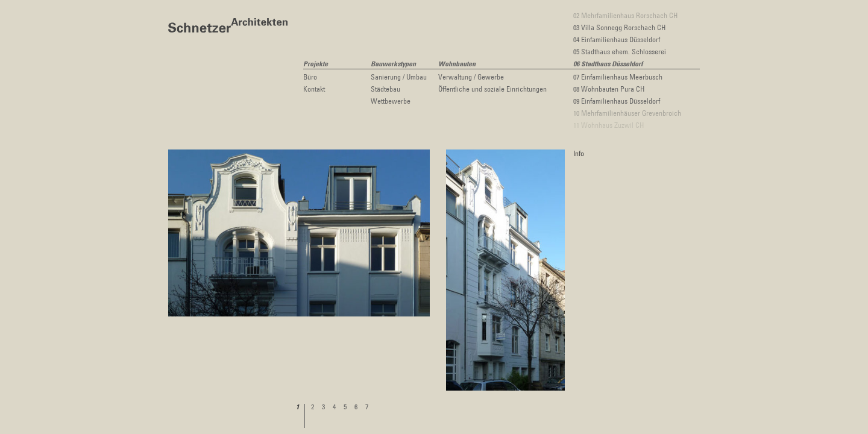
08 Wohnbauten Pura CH (609, 89)
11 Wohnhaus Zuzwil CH (609, 125)
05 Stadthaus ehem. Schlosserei (620, 51)
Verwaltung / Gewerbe (471, 77)
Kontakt (314, 89)
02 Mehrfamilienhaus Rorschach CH (625, 15)
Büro (310, 77)
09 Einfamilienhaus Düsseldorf (617, 101)
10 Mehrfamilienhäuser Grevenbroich (627, 113)
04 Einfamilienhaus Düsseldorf (617, 39)
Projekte (316, 64)
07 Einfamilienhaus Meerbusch (618, 77)
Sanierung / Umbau (399, 77)
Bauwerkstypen (393, 64)
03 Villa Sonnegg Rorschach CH (619, 27)
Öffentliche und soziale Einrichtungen (492, 89)
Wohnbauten (457, 64)
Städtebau (385, 89)
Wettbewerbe (391, 101)
